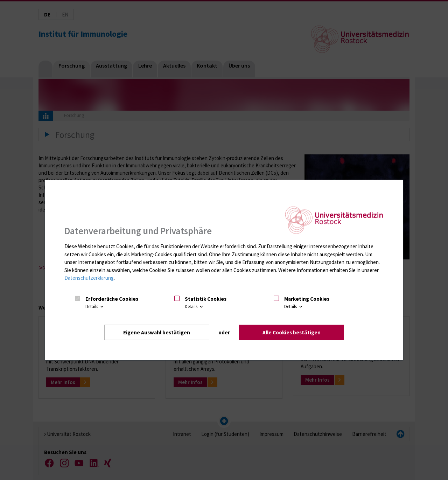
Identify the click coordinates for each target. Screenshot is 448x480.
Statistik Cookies (206, 299)
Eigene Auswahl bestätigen (157, 332)
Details (95, 307)
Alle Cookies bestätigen (292, 332)
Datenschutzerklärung (89, 278)
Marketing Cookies (307, 299)
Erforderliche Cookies (112, 299)
